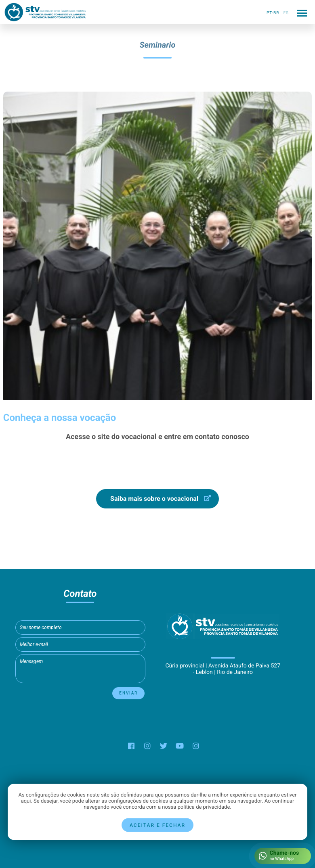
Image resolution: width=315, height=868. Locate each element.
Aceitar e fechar (157, 825)
